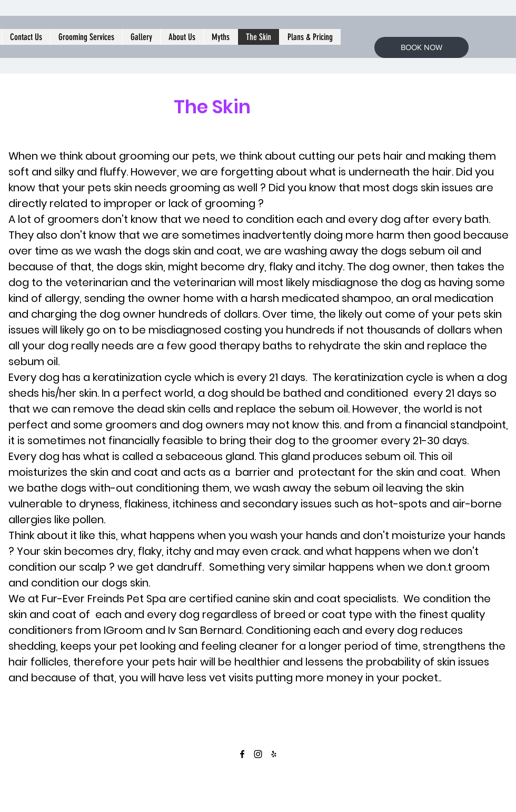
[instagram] (258, 754)
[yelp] (274, 754)
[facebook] (242, 754)
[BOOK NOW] (421, 47)
